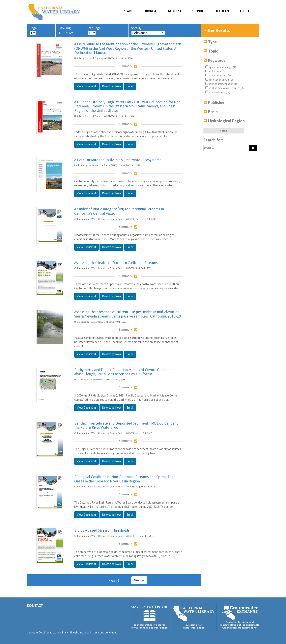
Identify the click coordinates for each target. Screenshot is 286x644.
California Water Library (54, 12)
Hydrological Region (226, 121)
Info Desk (174, 11)
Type (213, 42)
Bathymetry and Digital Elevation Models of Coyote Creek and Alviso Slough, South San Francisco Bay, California (124, 372)
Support (198, 11)
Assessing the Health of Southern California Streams (116, 263)
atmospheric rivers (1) (219, 80)
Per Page (94, 31)
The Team (222, 11)
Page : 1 (114, 580)
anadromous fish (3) (218, 75)
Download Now (111, 86)
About (244, 11)
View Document (86, 86)
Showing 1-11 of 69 (66, 30)
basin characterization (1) (221, 84)
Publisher (216, 103)
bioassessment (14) (218, 92)
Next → (139, 580)
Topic (213, 51)
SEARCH (129, 11)
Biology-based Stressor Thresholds (102, 530)
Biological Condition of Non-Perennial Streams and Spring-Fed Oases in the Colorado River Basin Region (124, 479)
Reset (224, 131)
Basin (213, 112)
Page (33, 31)
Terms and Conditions (104, 633)
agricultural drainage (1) (221, 67)
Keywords (217, 60)
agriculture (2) (215, 71)
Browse (151, 11)
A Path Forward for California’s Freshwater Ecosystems (118, 160)
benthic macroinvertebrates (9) (225, 88)
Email (130, 86)
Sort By (148, 31)
